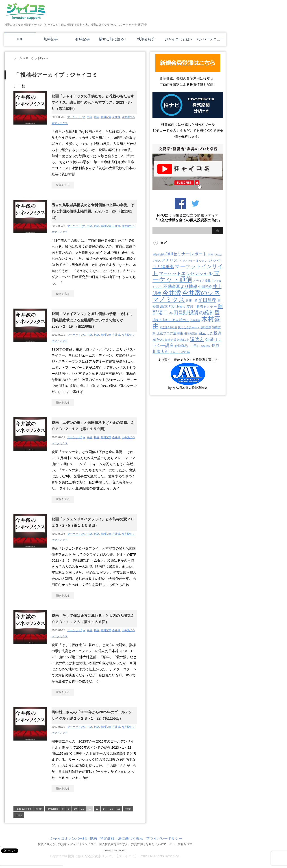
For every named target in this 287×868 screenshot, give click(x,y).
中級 (89, 117)
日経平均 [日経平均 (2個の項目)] (195, 320)
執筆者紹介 (146, 39)
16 (119, 809)
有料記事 (83, 39)
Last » (19, 815)
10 (75, 809)
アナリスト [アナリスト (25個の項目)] (172, 260)
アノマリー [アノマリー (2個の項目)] (189, 261)
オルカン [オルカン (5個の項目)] (202, 261)
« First (39, 809)
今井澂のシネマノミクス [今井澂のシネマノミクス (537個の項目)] (186, 296)
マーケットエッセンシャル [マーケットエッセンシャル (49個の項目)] (186, 273)
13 (97, 809)
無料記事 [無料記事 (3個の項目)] (206, 327)
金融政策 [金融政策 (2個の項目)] (206, 346)
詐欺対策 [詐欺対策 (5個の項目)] (171, 340)
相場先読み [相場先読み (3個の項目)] (191, 333)
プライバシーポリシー (164, 838)
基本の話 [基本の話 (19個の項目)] (168, 307)
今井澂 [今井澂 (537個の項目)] (172, 293)
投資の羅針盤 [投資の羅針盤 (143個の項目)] (204, 312)
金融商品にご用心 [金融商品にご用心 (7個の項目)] (187, 346)
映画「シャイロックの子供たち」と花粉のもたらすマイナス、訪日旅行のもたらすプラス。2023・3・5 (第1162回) (93, 102)
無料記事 (51, 39)
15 (111, 809)
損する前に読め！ (113, 39)
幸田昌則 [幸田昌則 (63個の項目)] (178, 312)
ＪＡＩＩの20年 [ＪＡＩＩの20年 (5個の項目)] (180, 352)
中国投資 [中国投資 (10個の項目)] (205, 287)
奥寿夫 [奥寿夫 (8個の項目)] (181, 307)
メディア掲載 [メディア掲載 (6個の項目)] (202, 281)
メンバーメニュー (210, 39)
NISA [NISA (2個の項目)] (211, 254)
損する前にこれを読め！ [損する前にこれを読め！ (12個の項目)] (171, 320)
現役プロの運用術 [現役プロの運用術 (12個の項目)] (170, 333)
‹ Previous (52, 809)
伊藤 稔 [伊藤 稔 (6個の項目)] (192, 301)
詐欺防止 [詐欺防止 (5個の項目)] (183, 340)
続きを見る (63, 185)
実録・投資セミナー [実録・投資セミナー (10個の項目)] (202, 307)
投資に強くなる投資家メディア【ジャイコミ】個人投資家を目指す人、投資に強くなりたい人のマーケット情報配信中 (115, 844)
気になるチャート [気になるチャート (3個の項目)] (189, 327)
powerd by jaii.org (115, 850)
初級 (96, 117)
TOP (20, 39)
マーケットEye (76, 117)
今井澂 (116, 117)
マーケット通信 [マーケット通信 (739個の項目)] (186, 276)
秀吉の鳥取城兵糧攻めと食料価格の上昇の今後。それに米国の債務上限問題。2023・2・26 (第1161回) (93, 211)
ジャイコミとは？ (179, 39)
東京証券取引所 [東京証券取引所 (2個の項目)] (169, 327)
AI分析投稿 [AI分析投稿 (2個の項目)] (159, 254)
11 (83, 809)
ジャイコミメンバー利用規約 (74, 838)
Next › (128, 809)
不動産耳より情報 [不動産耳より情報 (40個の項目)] (180, 286)
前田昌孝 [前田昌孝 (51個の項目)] (207, 300)
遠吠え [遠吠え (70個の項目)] (197, 339)
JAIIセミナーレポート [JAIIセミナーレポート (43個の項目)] (186, 254)
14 (104, 809)
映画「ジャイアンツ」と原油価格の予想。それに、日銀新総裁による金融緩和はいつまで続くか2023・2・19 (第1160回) (93, 320)
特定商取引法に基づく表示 (122, 838)
